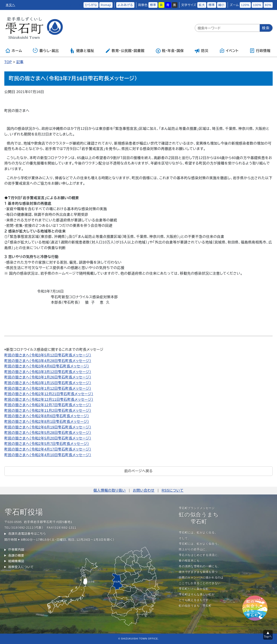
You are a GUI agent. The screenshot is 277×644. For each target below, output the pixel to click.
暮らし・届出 (46, 51)
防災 (202, 51)
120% (245, 5)
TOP (8, 62)
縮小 (222, 5)
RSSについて (173, 490)
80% (268, 5)
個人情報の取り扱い (110, 490)
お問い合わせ (144, 490)
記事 (20, 62)
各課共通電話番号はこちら (27, 534)
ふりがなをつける (69, 5)
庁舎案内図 (16, 550)
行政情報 (260, 51)
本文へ (10, 5)
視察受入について (21, 567)
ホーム (14, 51)
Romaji (106, 5)
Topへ (268, 637)
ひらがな (91, 5)
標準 (153, 5)
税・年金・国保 (170, 51)
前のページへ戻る (138, 471)
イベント (229, 51)
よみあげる (125, 5)
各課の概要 (16, 555)
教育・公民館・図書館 (125, 51)
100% (257, 5)
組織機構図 (16, 561)
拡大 (202, 5)
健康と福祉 (82, 51)
